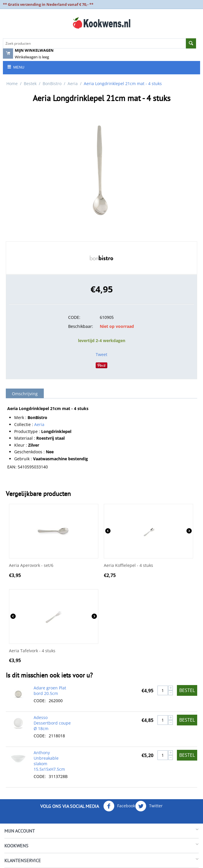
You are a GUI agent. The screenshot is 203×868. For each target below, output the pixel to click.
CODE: (74, 317)
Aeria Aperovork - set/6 (31, 566)
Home (12, 83)
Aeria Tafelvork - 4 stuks (32, 651)
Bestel (187, 690)
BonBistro (52, 83)
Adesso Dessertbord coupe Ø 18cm (52, 723)
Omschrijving (25, 394)
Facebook (119, 806)
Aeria (73, 83)
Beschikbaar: (81, 326)
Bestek (30, 83)
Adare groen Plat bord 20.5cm (50, 691)
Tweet (101, 354)
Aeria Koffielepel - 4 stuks (128, 566)
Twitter (149, 806)
